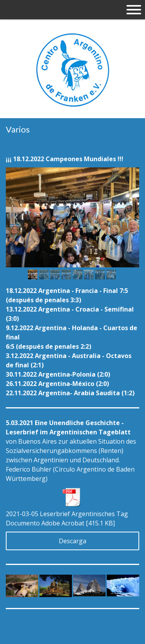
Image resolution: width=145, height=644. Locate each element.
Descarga (72, 541)
